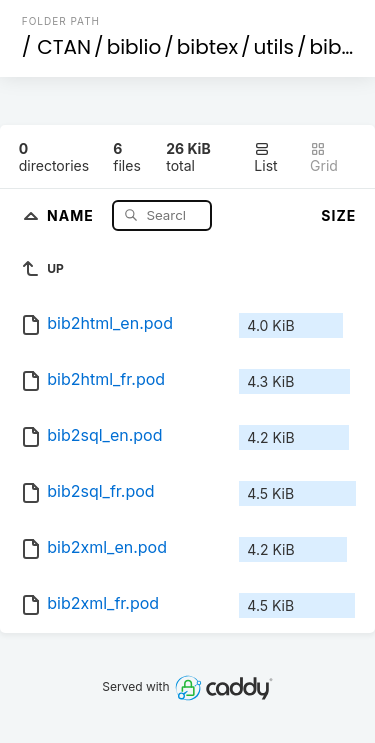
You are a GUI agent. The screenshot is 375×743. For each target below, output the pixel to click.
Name (72, 214)
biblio (134, 47)
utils (274, 47)
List (265, 157)
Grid (324, 157)
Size (338, 215)
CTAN (64, 47)
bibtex (207, 47)
